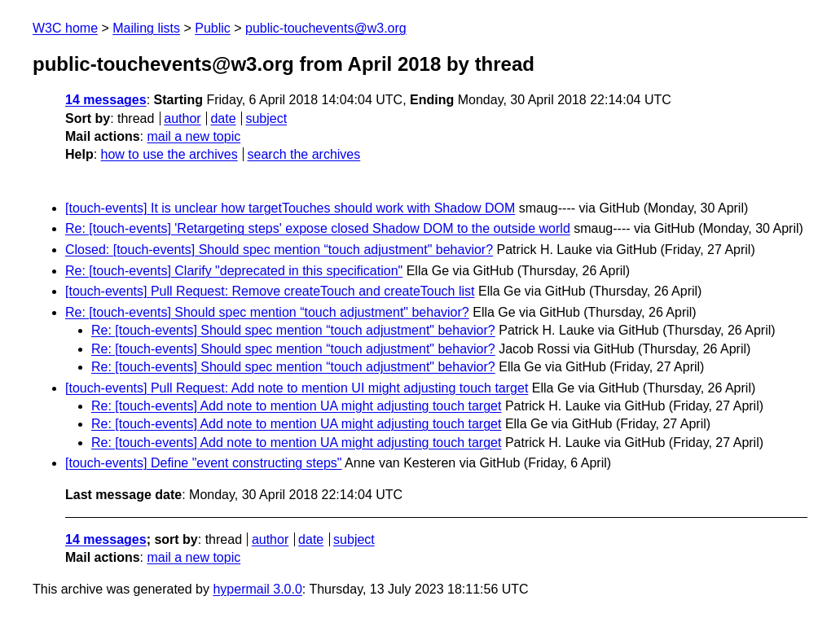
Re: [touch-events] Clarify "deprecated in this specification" (234, 271)
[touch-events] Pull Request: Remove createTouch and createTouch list (270, 291)
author (182, 118)
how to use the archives (169, 154)
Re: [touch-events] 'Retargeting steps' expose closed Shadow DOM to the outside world (318, 228)
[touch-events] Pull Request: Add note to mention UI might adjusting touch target (297, 388)
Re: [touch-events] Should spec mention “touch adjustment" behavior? (267, 312)
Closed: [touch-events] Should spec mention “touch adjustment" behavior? (279, 250)
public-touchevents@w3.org (326, 28)
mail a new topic (194, 136)
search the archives (304, 154)
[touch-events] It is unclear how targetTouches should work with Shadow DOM (290, 208)
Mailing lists (146, 28)
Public (213, 28)
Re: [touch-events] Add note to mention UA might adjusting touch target (296, 406)
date (223, 118)
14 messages (106, 100)
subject (266, 118)
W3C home (65, 28)
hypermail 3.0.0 (257, 589)
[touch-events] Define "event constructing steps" (204, 463)
